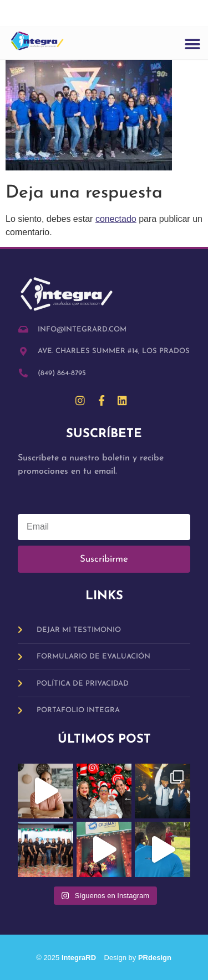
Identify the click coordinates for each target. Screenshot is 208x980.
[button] (192, 45)
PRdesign (155, 958)
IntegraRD (83, 958)
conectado (116, 219)
